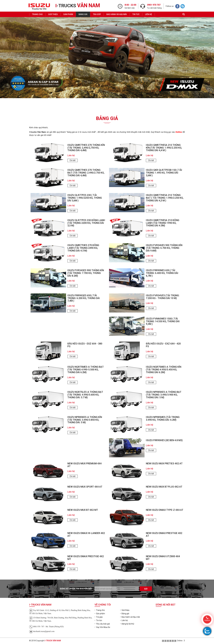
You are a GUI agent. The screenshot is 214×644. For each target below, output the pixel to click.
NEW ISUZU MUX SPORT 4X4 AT (85, 487)
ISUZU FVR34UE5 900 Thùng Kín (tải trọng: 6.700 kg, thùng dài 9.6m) (164, 248)
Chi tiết (73, 160)
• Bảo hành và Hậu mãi (130, 617)
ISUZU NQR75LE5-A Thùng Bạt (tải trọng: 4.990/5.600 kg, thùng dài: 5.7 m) (85, 395)
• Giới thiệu (125, 610)
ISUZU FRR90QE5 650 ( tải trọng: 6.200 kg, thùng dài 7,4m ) (84, 298)
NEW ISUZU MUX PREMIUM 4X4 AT (84, 465)
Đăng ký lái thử (107, 106)
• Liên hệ (124, 620)
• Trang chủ (100, 610)
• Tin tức (98, 620)
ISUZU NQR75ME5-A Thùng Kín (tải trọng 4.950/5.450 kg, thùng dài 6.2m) (164, 370)
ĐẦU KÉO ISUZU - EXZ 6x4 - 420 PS (163, 345)
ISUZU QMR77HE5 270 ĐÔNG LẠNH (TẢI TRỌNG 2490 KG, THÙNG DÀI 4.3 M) (83, 248)
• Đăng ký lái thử (127, 624)
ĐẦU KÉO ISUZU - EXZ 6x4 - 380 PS (85, 345)
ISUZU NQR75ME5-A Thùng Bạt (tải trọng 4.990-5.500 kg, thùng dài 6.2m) (86, 370)
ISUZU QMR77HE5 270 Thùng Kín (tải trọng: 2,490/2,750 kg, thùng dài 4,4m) (86, 148)
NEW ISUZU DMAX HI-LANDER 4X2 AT (86, 534)
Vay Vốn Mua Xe (159, 106)
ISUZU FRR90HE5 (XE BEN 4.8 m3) (164, 440)
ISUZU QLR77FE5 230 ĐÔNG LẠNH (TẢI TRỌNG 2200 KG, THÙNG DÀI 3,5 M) (86, 223)
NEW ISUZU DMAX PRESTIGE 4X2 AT (164, 534)
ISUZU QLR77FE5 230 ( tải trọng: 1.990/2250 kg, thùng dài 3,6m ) (85, 198)
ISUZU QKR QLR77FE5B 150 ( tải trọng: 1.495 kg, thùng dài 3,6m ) (164, 173)
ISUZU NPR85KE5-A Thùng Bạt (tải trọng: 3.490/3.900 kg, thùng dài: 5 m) (164, 395)
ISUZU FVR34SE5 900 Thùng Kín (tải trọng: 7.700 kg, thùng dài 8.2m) (86, 273)
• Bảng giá (125, 614)
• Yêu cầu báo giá (102, 624)
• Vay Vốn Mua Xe (102, 627)
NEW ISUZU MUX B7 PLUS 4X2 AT (164, 487)
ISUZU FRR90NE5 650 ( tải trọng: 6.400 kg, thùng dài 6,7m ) (162, 273)
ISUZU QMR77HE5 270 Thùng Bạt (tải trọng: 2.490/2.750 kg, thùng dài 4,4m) (86, 173)
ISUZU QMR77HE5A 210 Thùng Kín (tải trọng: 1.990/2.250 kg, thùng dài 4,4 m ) (164, 148)
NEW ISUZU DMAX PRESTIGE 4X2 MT (86, 558)
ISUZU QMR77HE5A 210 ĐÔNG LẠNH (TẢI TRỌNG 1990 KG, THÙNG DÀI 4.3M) (163, 223)
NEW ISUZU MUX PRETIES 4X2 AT (164, 463)
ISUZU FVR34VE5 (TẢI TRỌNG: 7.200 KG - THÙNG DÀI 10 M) (163, 297)
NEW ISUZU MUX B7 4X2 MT (83, 510)
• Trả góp (99, 617)
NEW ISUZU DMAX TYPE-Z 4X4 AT (165, 510)
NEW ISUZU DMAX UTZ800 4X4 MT (163, 558)
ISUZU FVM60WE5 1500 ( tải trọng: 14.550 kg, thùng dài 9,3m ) (163, 321)
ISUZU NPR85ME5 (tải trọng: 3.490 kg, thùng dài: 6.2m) (163, 418)
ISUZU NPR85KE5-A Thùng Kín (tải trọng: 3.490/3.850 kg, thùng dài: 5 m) (85, 420)
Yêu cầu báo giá (55, 106)
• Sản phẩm (100, 614)
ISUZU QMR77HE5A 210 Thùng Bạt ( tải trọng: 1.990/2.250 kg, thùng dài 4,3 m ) (165, 198)
